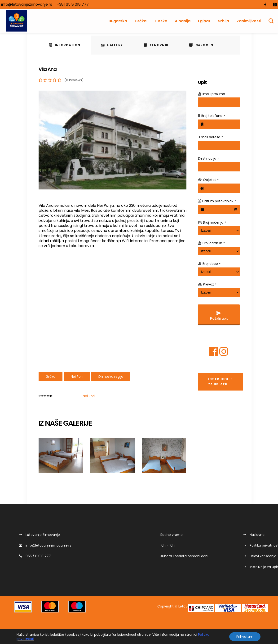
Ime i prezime (214, 94)
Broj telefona (213, 116)
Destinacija (208, 158)
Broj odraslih (214, 243)
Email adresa (211, 137)
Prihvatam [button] (245, 637)
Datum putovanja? (219, 201)
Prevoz (210, 284)
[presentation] (65, 45)
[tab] (65, 45)
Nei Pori (89, 396)
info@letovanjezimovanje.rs (27, 4)
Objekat (211, 180)
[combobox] (219, 209)
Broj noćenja (214, 222)
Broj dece (212, 264)
